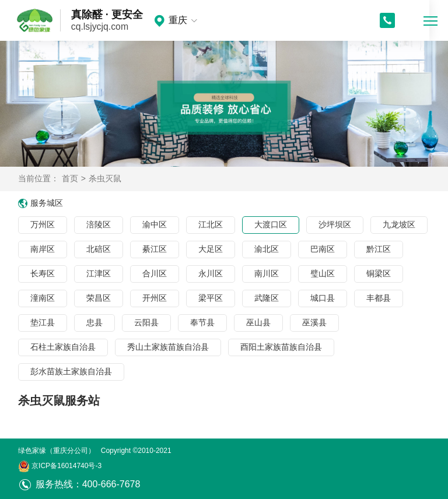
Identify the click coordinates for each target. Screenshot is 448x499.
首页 (70, 178)
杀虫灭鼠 (105, 178)
